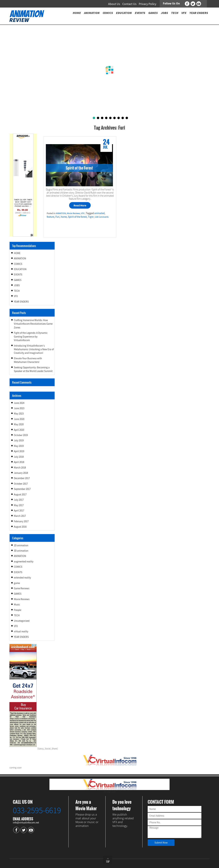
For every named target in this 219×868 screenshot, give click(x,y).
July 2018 (19, 457)
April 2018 (19, 462)
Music (17, 604)
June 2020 (19, 419)
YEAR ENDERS (21, 302)
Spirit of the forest (77, 217)
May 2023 (19, 414)
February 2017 (21, 521)
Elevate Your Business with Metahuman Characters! (28, 360)
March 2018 (20, 468)
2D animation (21, 545)
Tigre (91, 217)
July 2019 (19, 440)
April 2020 (19, 430)
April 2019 (19, 451)
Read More (80, 205)
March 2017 (20, 516)
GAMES (18, 280)
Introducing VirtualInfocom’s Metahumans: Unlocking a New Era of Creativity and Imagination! (34, 349)
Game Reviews (22, 588)
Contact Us (129, 4)
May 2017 (19, 505)
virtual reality (21, 631)
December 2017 (22, 478)
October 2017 (21, 484)
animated (99, 213)
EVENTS (18, 275)
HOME (17, 253)
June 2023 (19, 408)
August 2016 (20, 527)
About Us (114, 4)
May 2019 (19, 446)
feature (50, 217)
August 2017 (20, 494)
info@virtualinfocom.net (26, 822)
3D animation (21, 551)
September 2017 (22, 489)
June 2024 (19, 403)
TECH (17, 291)
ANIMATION (61, 213)
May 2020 (19, 424)
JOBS (17, 285)
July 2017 (19, 500)
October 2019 (21, 435)
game (17, 583)
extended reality (22, 578)
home (64, 217)
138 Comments (102, 217)
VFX (83, 213)
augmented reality (24, 561)
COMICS (18, 264)
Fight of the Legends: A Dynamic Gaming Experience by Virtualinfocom (31, 336)
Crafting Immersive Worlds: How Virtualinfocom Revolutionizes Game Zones (33, 324)
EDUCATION (20, 269)
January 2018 (21, 473)
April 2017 (19, 511)
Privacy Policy (147, 4)
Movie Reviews (73, 213)
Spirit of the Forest (79, 168)
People (18, 610)
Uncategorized (22, 621)
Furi (57, 217)
